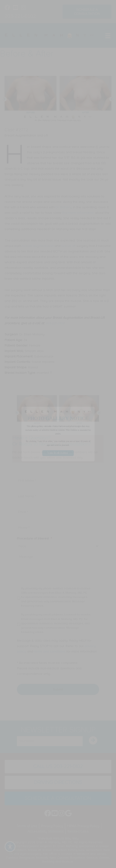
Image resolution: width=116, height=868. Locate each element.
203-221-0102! (55, 323)
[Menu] (107, 35)
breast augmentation (38, 246)
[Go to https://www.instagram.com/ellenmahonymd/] (23, 8)
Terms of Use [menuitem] (27, 826)
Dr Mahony (64, 207)
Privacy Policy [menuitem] (52, 826)
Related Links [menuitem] (78, 831)
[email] (50, 741)
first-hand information (78, 213)
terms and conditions (50, 651)
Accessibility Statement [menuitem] (46, 831)
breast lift (69, 246)
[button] (5, 99)
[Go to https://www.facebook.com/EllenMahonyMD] (7, 8)
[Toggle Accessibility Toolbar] (10, 847)
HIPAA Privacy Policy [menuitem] (83, 826)
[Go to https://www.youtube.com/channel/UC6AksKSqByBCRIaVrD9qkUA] (15, 8)
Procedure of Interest (34, 538)
